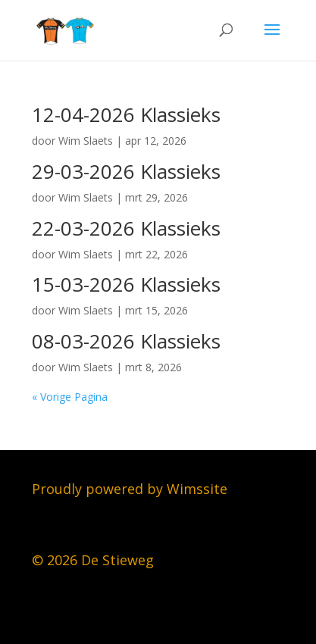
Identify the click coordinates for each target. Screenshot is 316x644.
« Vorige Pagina (70, 397)
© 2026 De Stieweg (93, 560)
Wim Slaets (86, 141)
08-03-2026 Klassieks (126, 341)
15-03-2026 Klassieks (126, 284)
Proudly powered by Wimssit (126, 489)
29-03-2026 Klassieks (126, 171)
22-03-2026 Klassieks (126, 228)
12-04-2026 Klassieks (126, 114)
